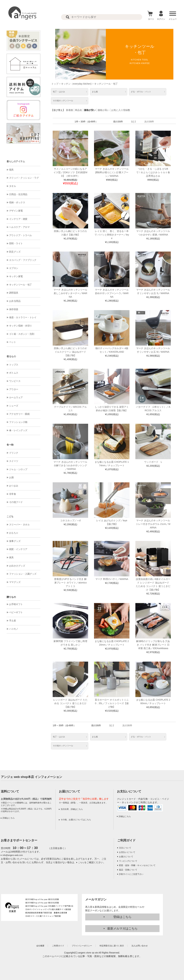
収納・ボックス (17, 202)
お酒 (11, 477)
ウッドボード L (153, 462)
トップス (14, 365)
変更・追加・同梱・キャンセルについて (137, 865)
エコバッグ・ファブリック (23, 260)
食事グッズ (15, 541)
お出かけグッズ (17, 566)
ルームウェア (16, 397)
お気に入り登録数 (121, 110)
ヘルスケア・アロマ (19, 227)
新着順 (70, 110)
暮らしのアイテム (16, 161)
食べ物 (10, 445)
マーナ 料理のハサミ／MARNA (112, 579)
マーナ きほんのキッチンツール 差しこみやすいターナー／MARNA (70, 293)
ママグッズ (15, 582)
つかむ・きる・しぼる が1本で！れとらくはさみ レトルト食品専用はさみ (153, 172)
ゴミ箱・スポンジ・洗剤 (22, 334)
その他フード (16, 502)
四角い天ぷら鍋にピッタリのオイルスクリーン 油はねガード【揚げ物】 (70, 352)
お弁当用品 (15, 301)
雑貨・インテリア (18, 549)
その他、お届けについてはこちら (76, 820)
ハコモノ (14, 629)
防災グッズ (15, 252)
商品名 (78, 110)
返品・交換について (128, 870)
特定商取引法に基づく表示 (112, 946)
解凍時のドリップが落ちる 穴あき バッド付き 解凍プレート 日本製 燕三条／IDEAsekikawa (153, 645)
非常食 (13, 494)
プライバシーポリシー (82, 946)
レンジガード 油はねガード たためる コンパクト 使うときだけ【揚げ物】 (70, 703)
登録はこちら (122, 917)
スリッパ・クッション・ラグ (24, 178)
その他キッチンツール (63, 101)
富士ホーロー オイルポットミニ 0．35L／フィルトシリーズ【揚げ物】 (112, 703)
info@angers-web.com (13, 855)
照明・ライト (16, 243)
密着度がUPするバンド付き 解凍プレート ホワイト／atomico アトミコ (70, 583)
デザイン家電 (16, 211)
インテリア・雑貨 (18, 219)
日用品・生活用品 (18, 194)
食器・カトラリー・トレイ (23, 317)
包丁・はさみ (59, 92)
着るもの (11, 356)
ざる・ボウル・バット (141, 92)
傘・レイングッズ (18, 430)
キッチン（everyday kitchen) (76, 84)
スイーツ (14, 461)
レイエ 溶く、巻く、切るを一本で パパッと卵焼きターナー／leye (112, 235)
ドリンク (14, 453)
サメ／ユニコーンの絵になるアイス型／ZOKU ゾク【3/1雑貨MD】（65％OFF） (70, 172)
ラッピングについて (128, 861)
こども (10, 516)
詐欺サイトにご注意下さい (131, 874)
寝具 (11, 170)
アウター (14, 389)
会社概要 (40, 946)
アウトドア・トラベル (21, 235)
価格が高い (103, 110)
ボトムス (14, 373)
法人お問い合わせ (140, 946)
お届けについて (126, 857)
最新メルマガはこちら (122, 929)
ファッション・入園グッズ (23, 574)
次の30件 (149, 122)
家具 (11, 557)
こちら (81, 863)
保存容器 (14, 309)
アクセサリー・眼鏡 (19, 414)
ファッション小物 (18, 422)
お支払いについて (127, 852)
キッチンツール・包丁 (21, 285)
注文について (125, 848)
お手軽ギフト (16, 604)
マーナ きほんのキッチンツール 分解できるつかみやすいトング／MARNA (70, 465)
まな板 (95, 92)
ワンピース (15, 381)
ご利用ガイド (126, 840)
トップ (55, 84)
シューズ (14, 406)
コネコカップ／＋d (70, 520)
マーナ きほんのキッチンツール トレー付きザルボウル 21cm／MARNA (153, 524)
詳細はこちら (9, 818)
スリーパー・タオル (19, 525)
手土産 (13, 621)
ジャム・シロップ (18, 469)
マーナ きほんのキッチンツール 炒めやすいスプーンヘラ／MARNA (112, 293)
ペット (13, 342)
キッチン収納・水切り (21, 326)
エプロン (14, 268)
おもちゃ (14, 533)
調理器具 (14, 293)
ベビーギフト (16, 612)
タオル (13, 186)
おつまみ (14, 486)
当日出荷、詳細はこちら (72, 809)
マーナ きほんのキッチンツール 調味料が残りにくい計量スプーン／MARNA (112, 172)
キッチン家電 (16, 276)
